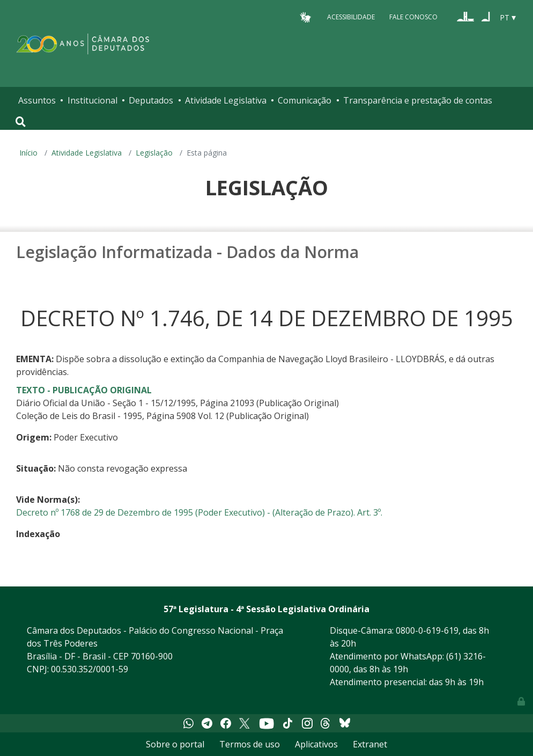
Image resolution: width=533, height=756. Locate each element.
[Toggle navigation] (21, 122)
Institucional (92, 100)
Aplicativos (316, 744)
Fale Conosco (413, 17)
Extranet (370, 744)
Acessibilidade (351, 17)
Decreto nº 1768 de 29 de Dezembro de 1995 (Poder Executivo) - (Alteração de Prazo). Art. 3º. (199, 512)
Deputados (151, 100)
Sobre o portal (175, 744)
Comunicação (305, 100)
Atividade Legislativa (226, 100)
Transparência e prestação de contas (418, 100)
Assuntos (37, 100)
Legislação (154, 153)
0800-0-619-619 (427, 630)
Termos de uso (250, 744)
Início (28, 153)
